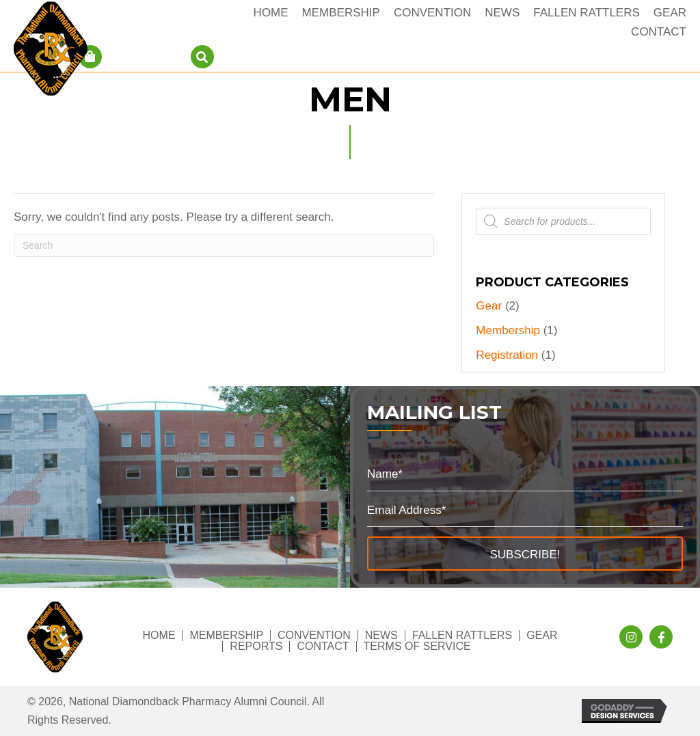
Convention (314, 636)
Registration (507, 355)
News (381, 636)
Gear (489, 306)
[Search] (224, 245)
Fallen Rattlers (462, 636)
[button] (525, 554)
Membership (508, 330)
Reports (256, 646)
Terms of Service (417, 646)
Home (159, 636)
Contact (323, 646)
